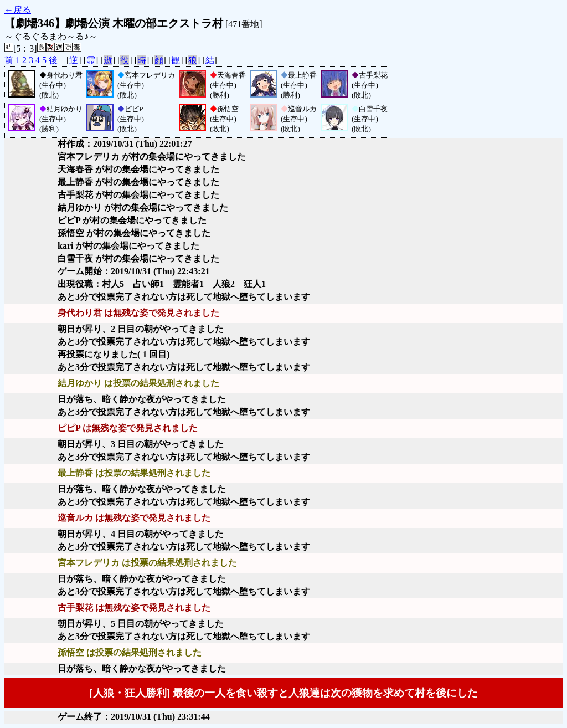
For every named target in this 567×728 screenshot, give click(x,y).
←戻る (18, 10)
